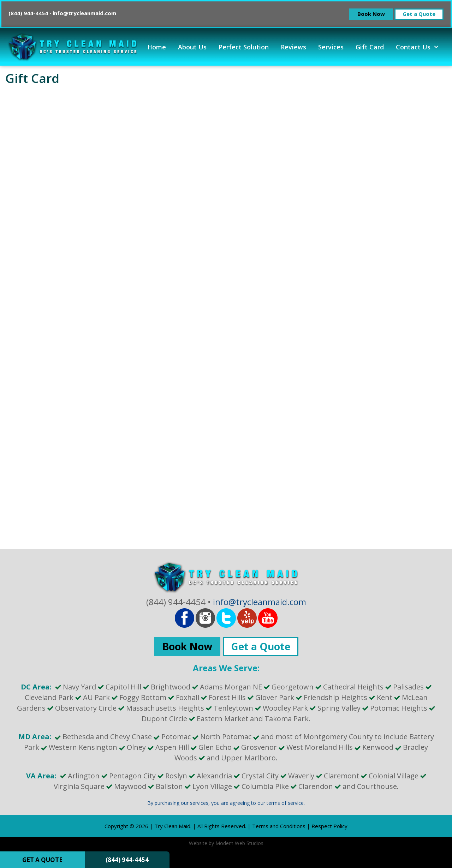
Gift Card (370, 47)
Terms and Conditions (279, 826)
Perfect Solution (244, 47)
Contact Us (420, 47)
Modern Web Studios (239, 843)
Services (331, 47)
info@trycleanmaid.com (84, 13)
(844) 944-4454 (127, 860)
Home (157, 47)
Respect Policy (329, 826)
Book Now (371, 14)
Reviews (293, 47)
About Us (192, 47)
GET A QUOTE (42, 860)
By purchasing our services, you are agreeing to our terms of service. (226, 803)
